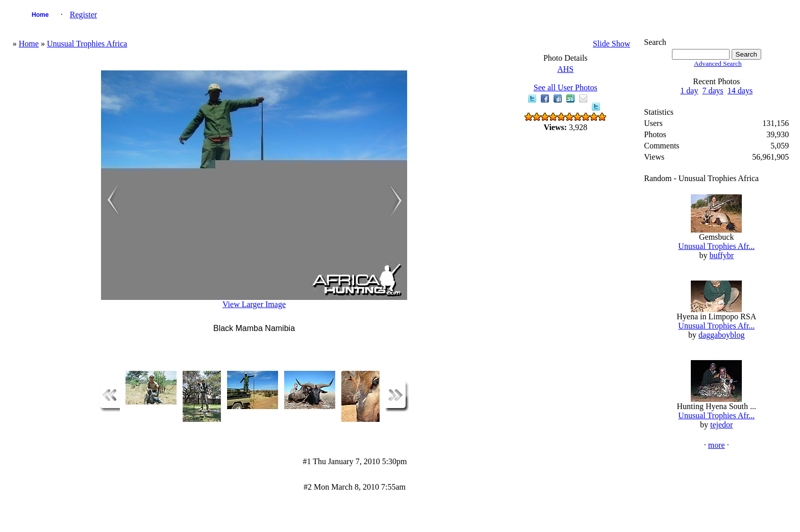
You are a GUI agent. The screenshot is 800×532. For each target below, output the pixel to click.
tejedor (721, 425)
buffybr (721, 255)
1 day (689, 91)
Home (40, 15)
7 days (712, 91)
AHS (565, 69)
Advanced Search (718, 64)
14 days (740, 91)
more (717, 445)
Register (83, 15)
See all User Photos (566, 87)
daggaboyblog (722, 335)
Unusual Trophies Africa (87, 44)
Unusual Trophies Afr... (716, 246)
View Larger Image (254, 304)
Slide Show (611, 44)
